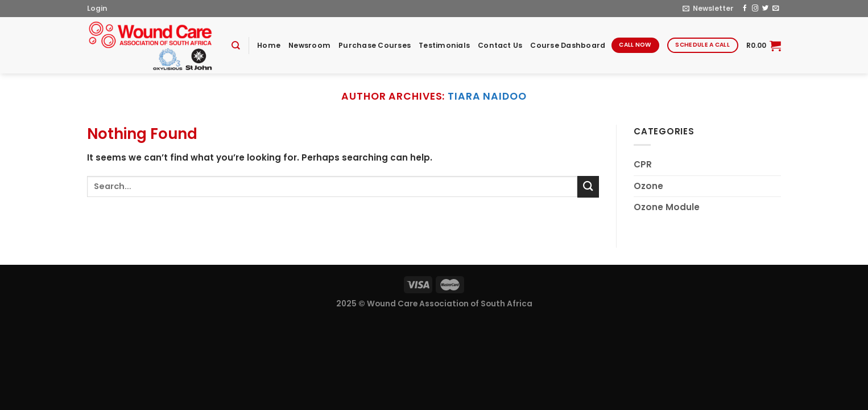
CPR (643, 164)
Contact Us (500, 45)
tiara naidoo (487, 96)
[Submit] (588, 186)
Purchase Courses (375, 45)
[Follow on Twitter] (765, 9)
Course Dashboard (568, 45)
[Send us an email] (776, 9)
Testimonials (444, 45)
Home (269, 45)
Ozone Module (667, 207)
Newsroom (309, 45)
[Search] (236, 46)
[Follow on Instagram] (755, 9)
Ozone (648, 186)
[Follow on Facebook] (745, 9)
